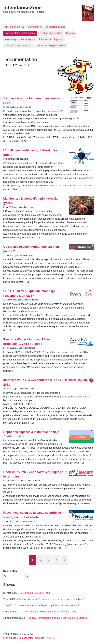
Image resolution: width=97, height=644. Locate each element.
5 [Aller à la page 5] (65, 560)
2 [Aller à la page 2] (41, 560)
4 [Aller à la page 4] (56, 560)
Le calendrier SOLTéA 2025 (35, 593)
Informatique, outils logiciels (20, 39)
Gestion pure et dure (51, 33)
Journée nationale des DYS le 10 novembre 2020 (50, 612)
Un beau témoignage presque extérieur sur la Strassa (57, 618)
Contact (40, 638)
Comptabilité (35, 27)
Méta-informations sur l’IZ (19, 45)
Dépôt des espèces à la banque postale (31, 432)
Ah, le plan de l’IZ (14, 27)
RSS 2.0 (50, 638)
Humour (71, 33)
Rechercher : (11, 571)
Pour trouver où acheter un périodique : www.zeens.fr (50, 605)
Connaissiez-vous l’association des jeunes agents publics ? (51, 599)
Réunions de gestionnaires (51, 45)
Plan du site (10, 638)
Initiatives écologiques (51, 39)
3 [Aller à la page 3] (48, 560)
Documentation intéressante (20, 33)
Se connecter (26, 638)
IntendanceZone (22, 7)
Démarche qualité (55, 27)
